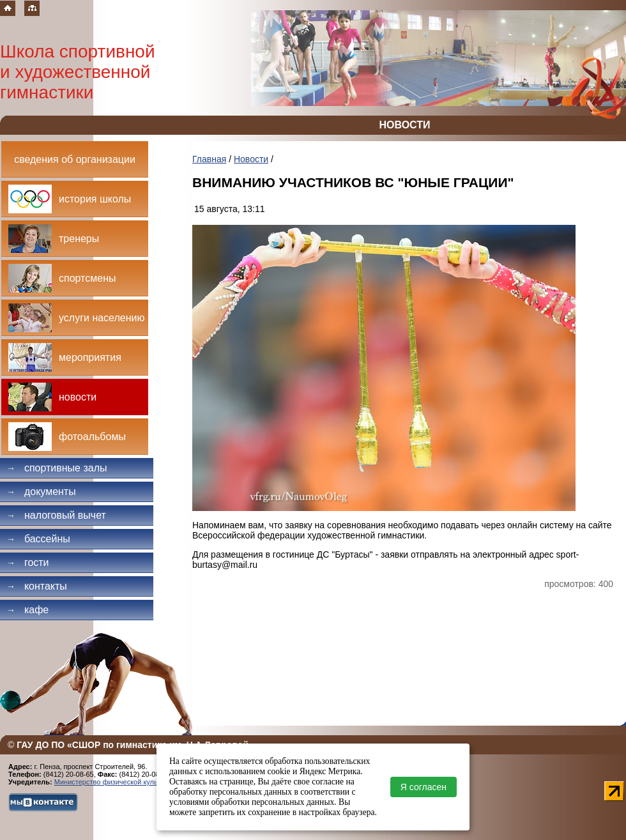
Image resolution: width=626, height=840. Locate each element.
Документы (41, 492)
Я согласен (424, 787)
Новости (251, 159)
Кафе (27, 610)
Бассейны (38, 539)
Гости (28, 562)
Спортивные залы (57, 468)
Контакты (37, 586)
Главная (209, 159)
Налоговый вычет (56, 515)
